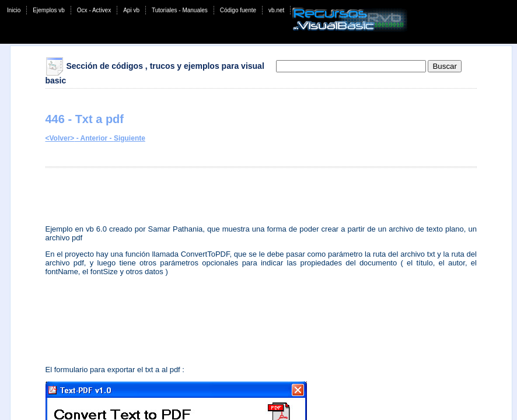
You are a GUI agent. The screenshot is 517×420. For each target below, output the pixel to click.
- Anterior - (94, 138)
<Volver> (60, 138)
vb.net (276, 10)
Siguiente (130, 138)
